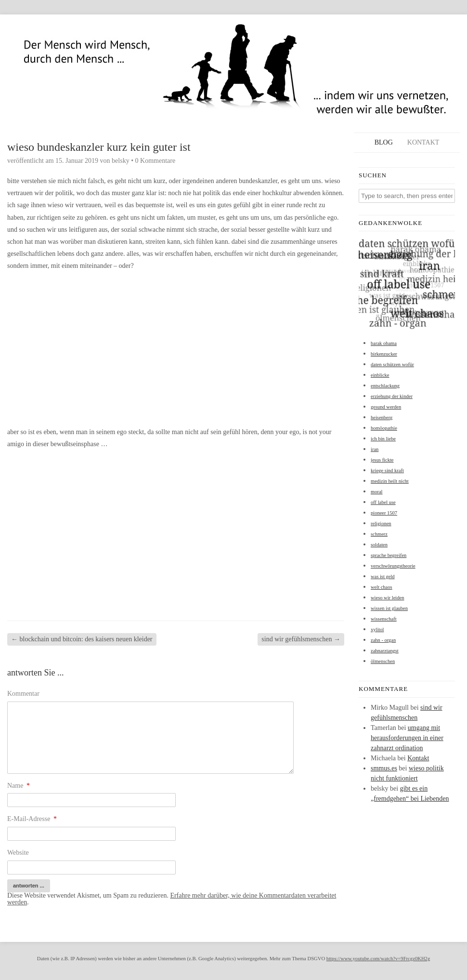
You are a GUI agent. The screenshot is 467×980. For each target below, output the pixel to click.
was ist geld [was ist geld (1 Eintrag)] (383, 576)
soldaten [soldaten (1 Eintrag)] (379, 545)
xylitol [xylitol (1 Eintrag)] (377, 629)
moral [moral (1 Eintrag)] (377, 492)
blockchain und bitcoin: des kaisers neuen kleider (82, 639)
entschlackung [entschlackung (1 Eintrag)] (385, 386)
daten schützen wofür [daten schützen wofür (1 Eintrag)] (392, 364)
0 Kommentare (156, 161)
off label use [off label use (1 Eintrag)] (383, 502)
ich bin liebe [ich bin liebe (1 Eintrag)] (383, 439)
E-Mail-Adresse (32, 819)
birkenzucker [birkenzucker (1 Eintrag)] (384, 354)
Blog (384, 142)
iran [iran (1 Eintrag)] (375, 449)
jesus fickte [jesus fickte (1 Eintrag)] (382, 460)
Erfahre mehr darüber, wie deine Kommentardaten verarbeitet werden (172, 899)
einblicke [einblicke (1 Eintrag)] (380, 375)
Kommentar (23, 694)
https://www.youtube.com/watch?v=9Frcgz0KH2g (378, 959)
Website (18, 853)
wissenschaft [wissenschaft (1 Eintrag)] (384, 619)
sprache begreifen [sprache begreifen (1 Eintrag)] (389, 555)
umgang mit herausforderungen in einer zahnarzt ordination (407, 738)
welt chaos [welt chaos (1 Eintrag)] (382, 587)
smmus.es (384, 768)
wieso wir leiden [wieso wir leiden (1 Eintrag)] (387, 598)
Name (19, 786)
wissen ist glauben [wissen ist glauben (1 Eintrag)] (389, 608)
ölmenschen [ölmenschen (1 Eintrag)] (383, 661)
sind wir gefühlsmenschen (301, 639)
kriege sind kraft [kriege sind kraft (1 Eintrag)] (387, 470)
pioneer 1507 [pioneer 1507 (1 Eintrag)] (384, 513)
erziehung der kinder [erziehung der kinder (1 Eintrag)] (392, 396)
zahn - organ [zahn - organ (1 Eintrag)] (383, 640)
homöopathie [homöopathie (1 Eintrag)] (384, 428)
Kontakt (423, 142)
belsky (121, 161)
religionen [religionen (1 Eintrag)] (381, 523)
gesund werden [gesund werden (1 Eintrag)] (386, 407)
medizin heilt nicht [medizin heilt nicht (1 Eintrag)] (390, 481)
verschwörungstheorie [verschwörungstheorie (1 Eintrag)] (393, 566)
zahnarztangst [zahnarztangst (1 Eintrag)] (385, 651)
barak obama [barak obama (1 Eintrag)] (384, 343)
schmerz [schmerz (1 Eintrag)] (379, 534)
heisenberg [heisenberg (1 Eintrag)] (382, 417)
